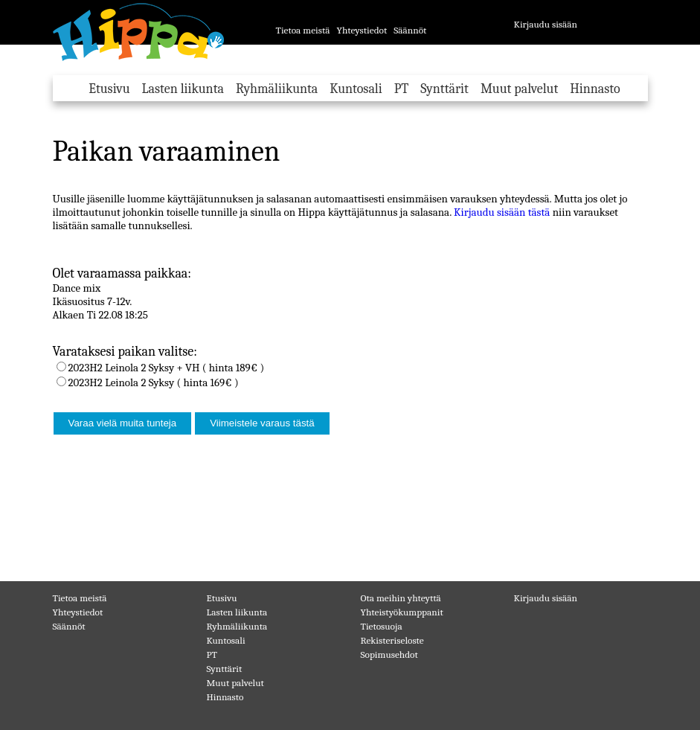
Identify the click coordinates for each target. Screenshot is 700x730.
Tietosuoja (382, 626)
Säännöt (410, 30)
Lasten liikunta (183, 89)
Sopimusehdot (389, 654)
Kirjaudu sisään (546, 24)
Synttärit (444, 89)
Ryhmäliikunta (277, 89)
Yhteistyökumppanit (402, 612)
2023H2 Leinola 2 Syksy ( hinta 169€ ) (154, 382)
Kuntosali (356, 89)
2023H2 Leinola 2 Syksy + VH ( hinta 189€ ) (167, 368)
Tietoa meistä (303, 30)
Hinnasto (595, 89)
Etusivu (109, 89)
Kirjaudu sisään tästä (502, 212)
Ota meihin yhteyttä (401, 598)
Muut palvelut (519, 89)
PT (402, 89)
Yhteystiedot (362, 30)
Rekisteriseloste (392, 640)
